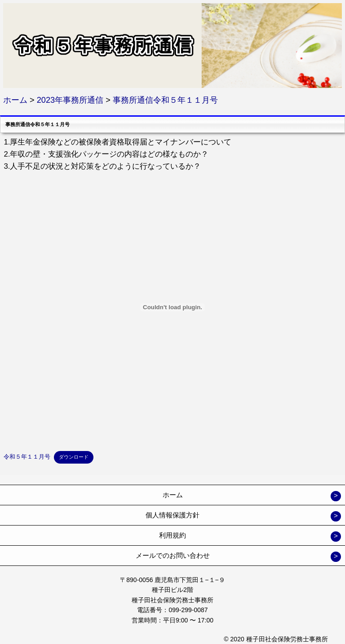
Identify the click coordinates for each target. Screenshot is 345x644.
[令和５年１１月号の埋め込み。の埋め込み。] (172, 307)
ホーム (173, 495)
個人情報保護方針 (172, 515)
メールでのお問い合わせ (173, 555)
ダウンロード (74, 457)
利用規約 (172, 535)
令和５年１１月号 (27, 457)
